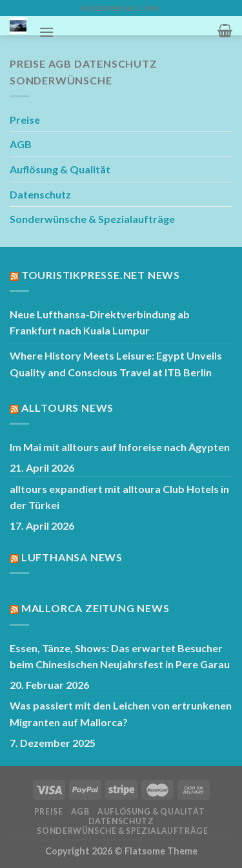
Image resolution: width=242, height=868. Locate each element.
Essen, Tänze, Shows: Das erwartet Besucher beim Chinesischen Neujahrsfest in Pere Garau (120, 656)
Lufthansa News (72, 557)
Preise (25, 120)
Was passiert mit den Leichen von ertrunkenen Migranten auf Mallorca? (121, 714)
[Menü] (46, 32)
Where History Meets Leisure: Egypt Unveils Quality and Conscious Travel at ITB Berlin (116, 364)
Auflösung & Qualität (60, 169)
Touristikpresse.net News (101, 275)
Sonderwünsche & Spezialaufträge (92, 219)
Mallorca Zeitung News (96, 608)
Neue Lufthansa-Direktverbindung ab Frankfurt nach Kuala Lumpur (100, 323)
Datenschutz (40, 194)
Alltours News (67, 408)
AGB (21, 144)
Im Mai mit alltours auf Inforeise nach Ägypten (120, 447)
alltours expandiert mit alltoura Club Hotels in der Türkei (119, 497)
